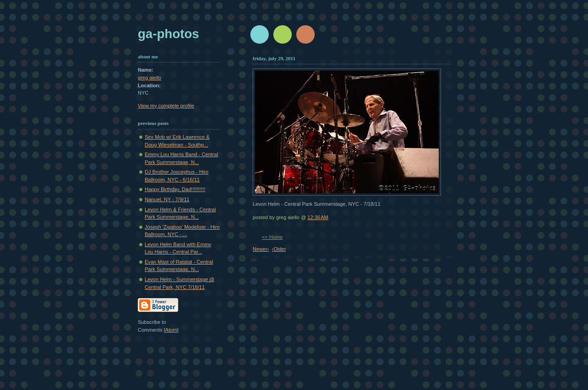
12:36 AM (318, 217)
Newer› (261, 249)
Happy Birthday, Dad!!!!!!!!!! (175, 189)
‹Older (279, 249)
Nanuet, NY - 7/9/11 (167, 199)
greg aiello (150, 78)
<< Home (272, 237)
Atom (171, 330)
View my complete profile (166, 106)
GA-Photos (168, 34)
